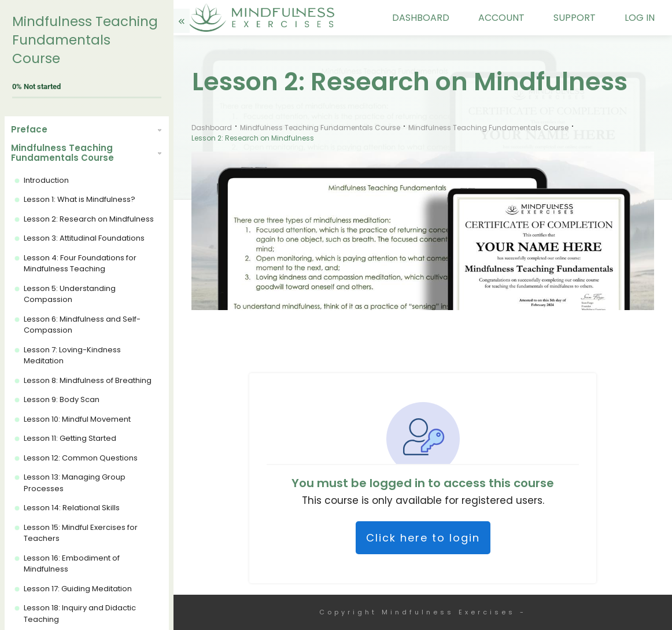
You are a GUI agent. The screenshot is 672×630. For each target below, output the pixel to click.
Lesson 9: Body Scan (62, 399)
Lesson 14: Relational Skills (72, 508)
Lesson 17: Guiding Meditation (78, 589)
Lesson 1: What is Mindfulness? (80, 199)
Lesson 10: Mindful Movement (77, 419)
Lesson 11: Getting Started (70, 438)
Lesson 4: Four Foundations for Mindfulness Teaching (80, 264)
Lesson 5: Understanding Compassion (70, 294)
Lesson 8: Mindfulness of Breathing (88, 380)
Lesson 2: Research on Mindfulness (89, 219)
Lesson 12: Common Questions (81, 458)
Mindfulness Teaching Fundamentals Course (85, 40)
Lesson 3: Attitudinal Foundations (84, 238)
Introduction (46, 180)
